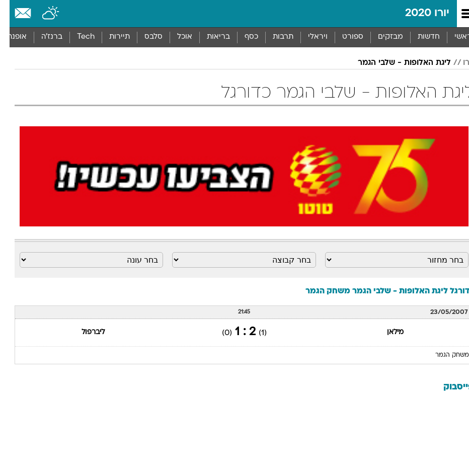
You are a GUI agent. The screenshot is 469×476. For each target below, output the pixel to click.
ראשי (453, 37)
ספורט (343, 37)
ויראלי (308, 37)
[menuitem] (419, 37)
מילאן (386, 332)
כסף (242, 37)
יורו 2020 (418, 13)
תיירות (110, 37)
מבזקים (381, 37)
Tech (76, 37)
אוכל (175, 37)
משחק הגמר (443, 355)
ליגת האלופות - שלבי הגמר (395, 63)
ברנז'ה (42, 37)
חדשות (419, 37)
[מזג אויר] (42, 14)
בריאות (209, 37)
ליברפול (84, 332)
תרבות (273, 37)
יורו (459, 63)
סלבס (144, 37)
